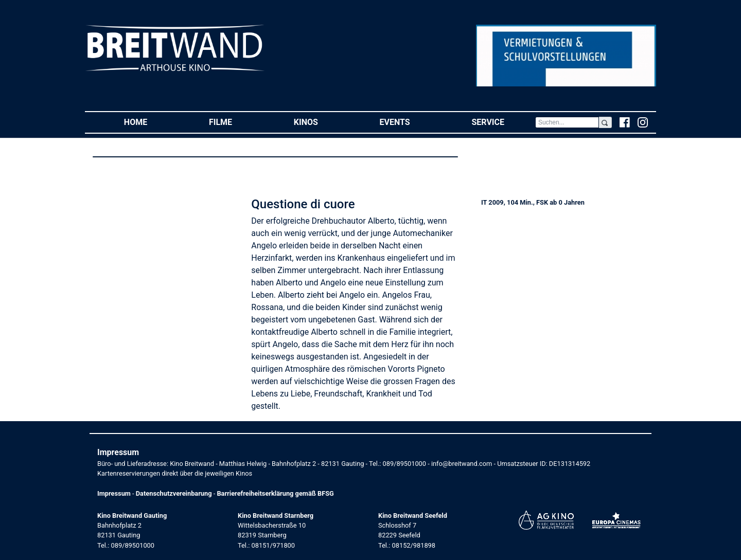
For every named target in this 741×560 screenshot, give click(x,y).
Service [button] (503, 122)
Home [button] (151, 122)
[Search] (567, 122)
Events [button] (410, 122)
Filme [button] (236, 122)
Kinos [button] (321, 122)
